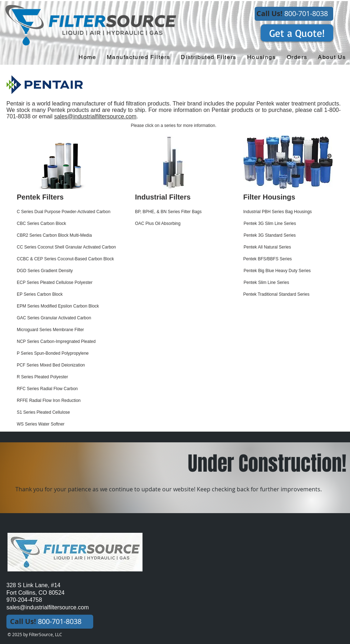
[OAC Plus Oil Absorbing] (181, 224)
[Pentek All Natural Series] (289, 247)
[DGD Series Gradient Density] (64, 271)
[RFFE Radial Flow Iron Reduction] (70, 401)
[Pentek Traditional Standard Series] (289, 294)
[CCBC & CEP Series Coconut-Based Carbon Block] (70, 259)
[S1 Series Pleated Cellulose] (70, 412)
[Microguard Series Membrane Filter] (70, 330)
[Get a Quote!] (297, 33)
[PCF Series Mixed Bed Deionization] (70, 365)
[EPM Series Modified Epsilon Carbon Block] (66, 306)
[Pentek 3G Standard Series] (289, 235)
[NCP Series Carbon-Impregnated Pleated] (79, 342)
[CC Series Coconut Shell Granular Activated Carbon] (76, 247)
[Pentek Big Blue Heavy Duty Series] (289, 271)
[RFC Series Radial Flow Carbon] (63, 389)
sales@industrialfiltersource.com (95, 116)
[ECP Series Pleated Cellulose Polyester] (70, 283)
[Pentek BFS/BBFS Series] (289, 259)
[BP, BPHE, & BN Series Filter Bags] (181, 212)
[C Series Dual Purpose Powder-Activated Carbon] (72, 212)
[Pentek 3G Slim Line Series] (289, 224)
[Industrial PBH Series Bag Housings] (289, 212)
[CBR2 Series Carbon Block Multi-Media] (65, 235)
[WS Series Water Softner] (70, 424)
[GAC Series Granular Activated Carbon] (63, 318)
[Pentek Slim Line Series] (289, 283)
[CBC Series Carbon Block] (63, 224)
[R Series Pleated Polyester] (70, 377)
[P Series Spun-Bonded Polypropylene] (70, 353)
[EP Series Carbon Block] (63, 294)
